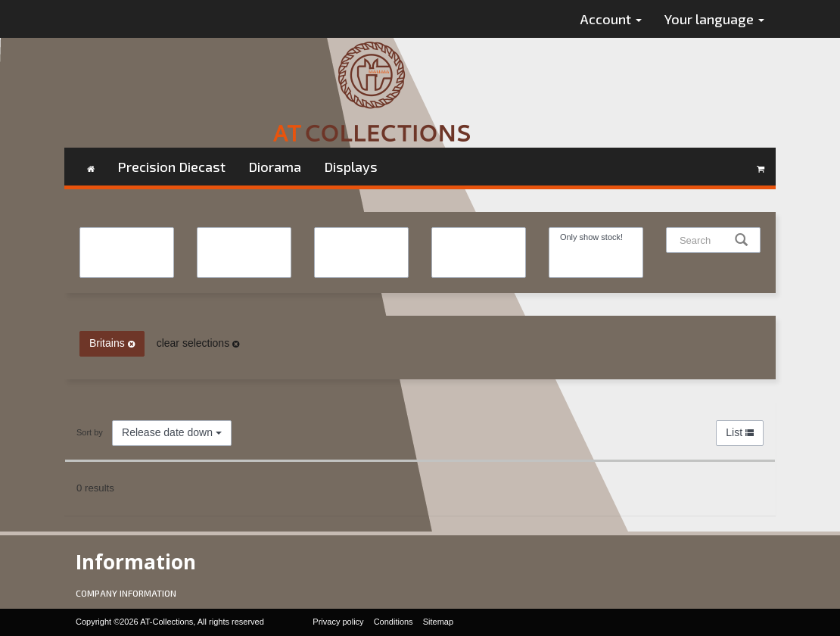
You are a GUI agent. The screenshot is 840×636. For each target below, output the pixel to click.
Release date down (172, 432)
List (740, 432)
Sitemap (438, 622)
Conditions (394, 622)
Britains (112, 343)
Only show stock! (596, 237)
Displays (351, 167)
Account (611, 19)
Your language (714, 19)
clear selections (198, 343)
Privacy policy (338, 622)
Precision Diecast (171, 167)
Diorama (275, 167)
